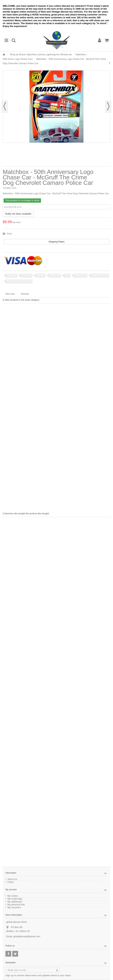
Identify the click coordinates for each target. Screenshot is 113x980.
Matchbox (81, 54)
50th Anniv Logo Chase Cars (18, 59)
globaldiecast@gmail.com (27, 936)
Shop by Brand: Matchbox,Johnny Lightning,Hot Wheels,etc (41, 54)
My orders (13, 896)
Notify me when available (18, 214)
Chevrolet (27, 275)
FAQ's (11, 882)
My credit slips (15, 899)
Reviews (25, 294)
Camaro (41, 275)
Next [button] (108, 107)
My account (11, 890)
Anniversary (81, 275)
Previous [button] (5, 107)
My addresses (15, 902)
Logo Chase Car (100, 275)
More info (10, 294)
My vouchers (14, 908)
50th (67, 275)
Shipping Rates (56, 242)
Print (9, 234)
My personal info (16, 905)
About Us (12, 879)
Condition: (7, 188)
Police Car (55, 275)
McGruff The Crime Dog (19, 281)
